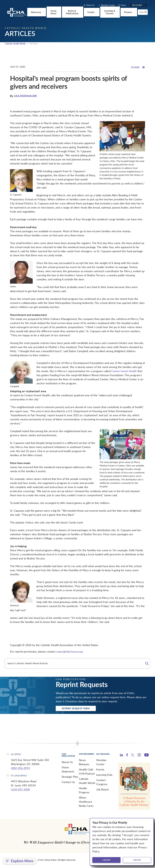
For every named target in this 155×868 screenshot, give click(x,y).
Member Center (101, 763)
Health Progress (84, 791)
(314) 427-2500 (20, 790)
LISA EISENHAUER (25, 96)
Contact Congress (102, 783)
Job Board (102, 790)
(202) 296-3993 (20, 769)
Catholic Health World (16, 44)
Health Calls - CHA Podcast (87, 772)
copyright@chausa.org (69, 652)
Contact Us (68, 783)
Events (100, 770)
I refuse (137, 860)
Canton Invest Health (124, 371)
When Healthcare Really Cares (86, 803)
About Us (67, 763)
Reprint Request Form (79, 709)
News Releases (84, 763)
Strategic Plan (70, 778)
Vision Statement (68, 770)
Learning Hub (104, 776)
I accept (106, 860)
